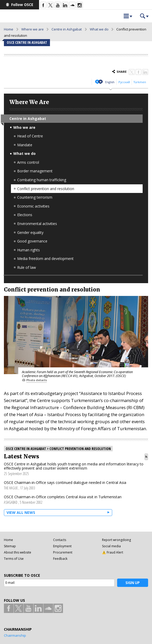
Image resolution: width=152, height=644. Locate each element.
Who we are (24, 127)
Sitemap (10, 546)
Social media (111, 546)
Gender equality (30, 232)
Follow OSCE (22, 5)
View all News (21, 512)
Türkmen (140, 82)
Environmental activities (37, 224)
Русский (124, 82)
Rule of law (27, 267)
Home (9, 29)
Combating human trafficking (42, 180)
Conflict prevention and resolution (46, 189)
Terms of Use (14, 559)
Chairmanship (15, 635)
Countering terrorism (35, 197)
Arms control (28, 162)
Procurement (63, 552)
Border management (35, 171)
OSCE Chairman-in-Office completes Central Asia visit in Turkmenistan (63, 497)
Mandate (25, 145)
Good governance (32, 241)
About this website (18, 552)
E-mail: (10, 583)
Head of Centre (30, 136)
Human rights (28, 250)
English (110, 82)
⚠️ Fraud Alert (113, 552)
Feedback (60, 559)
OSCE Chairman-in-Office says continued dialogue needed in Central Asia (65, 482)
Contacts (60, 540)
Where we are (33, 29)
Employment (62, 546)
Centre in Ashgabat (67, 29)
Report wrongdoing (116, 540)
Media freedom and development (45, 259)
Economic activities (33, 206)
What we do (99, 29)
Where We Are (29, 102)
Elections (25, 215)
